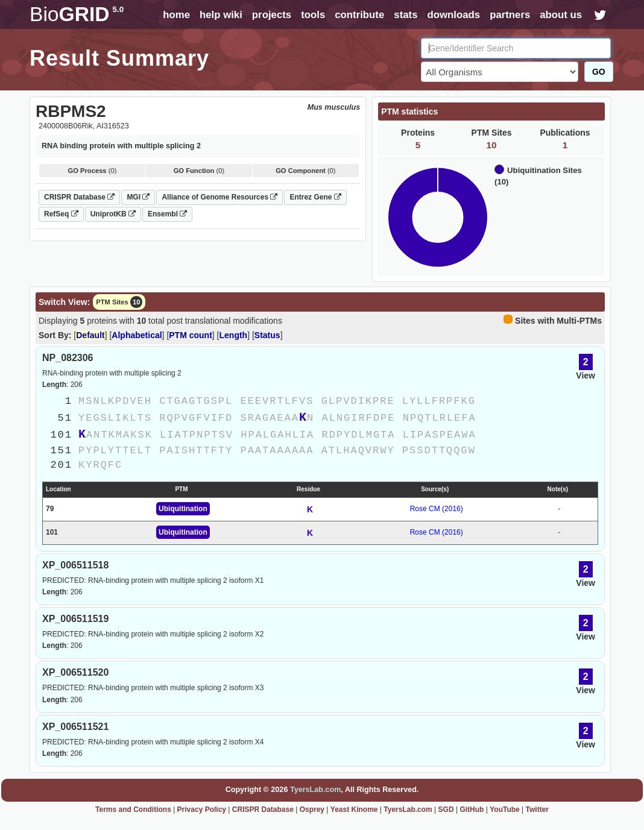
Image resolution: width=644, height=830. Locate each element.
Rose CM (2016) (437, 509)
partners (510, 15)
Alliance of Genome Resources (219, 197)
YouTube (505, 810)
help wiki (221, 15)
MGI (138, 197)
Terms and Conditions (133, 810)
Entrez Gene (315, 197)
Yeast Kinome (354, 810)
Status (267, 335)
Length (234, 335)
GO (599, 72)
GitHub (472, 810)
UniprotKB (113, 214)
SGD (446, 810)
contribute (359, 15)
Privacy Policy (202, 810)
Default (90, 335)
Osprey (312, 810)
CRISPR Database (79, 197)
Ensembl (167, 214)
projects (272, 15)
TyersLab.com (315, 790)
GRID (77, 14)
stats (406, 15)
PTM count (191, 335)
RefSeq (61, 214)
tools (313, 15)
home (176, 15)
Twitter (537, 810)
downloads (453, 15)
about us (561, 15)
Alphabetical (137, 335)
